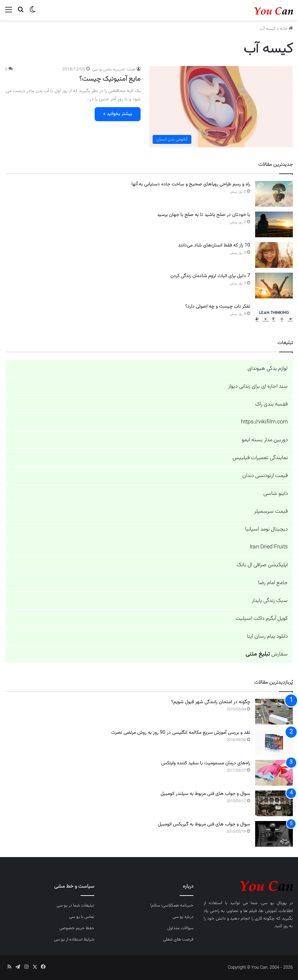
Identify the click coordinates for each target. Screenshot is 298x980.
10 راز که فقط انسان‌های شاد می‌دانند (214, 246)
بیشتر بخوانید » (118, 114)
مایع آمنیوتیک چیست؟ (110, 79)
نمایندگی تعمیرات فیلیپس (260, 458)
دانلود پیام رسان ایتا (267, 636)
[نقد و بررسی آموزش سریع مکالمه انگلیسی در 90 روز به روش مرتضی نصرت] (274, 742)
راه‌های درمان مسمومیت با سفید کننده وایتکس (206, 763)
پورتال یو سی (274, 903)
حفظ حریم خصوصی (77, 928)
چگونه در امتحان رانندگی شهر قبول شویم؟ (211, 702)
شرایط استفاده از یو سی (74, 939)
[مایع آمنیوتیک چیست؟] (221, 107)
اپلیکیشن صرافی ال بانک (262, 565)
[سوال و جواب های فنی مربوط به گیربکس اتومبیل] (274, 834)
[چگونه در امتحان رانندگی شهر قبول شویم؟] (274, 712)
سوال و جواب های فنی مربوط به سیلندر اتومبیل (205, 794)
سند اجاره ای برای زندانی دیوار (258, 386)
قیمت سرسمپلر (271, 511)
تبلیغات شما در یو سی (75, 905)
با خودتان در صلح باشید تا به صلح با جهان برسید (204, 215)
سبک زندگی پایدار (270, 601)
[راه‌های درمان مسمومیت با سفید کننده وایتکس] (274, 773)
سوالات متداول (180, 928)
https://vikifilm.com (264, 422)
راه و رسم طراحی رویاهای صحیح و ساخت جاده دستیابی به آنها (191, 184)
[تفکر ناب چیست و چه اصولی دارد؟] (274, 316)
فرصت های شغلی (178, 939)
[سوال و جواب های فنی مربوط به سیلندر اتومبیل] (274, 803)
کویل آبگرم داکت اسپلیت (262, 619)
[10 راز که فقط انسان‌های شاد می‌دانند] (274, 255)
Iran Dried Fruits (269, 547)
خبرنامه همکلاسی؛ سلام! (172, 905)
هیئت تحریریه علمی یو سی (114, 69)
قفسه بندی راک (271, 404)
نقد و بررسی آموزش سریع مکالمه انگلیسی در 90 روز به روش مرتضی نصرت (181, 733)
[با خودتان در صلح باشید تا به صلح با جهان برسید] (274, 224)
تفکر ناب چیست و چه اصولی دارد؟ (218, 307)
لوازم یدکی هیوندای (268, 369)
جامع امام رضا (273, 583)
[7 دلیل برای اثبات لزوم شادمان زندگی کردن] (274, 286)
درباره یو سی (183, 917)
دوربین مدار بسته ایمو (265, 440)
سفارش (267, 654)
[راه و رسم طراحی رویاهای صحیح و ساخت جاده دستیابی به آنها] (274, 194)
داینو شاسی (276, 494)
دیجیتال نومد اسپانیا (266, 529)
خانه (286, 29)
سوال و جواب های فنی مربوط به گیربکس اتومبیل (204, 824)
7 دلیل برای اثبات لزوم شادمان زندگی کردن (210, 276)
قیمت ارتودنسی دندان (265, 476)
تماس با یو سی (82, 917)
